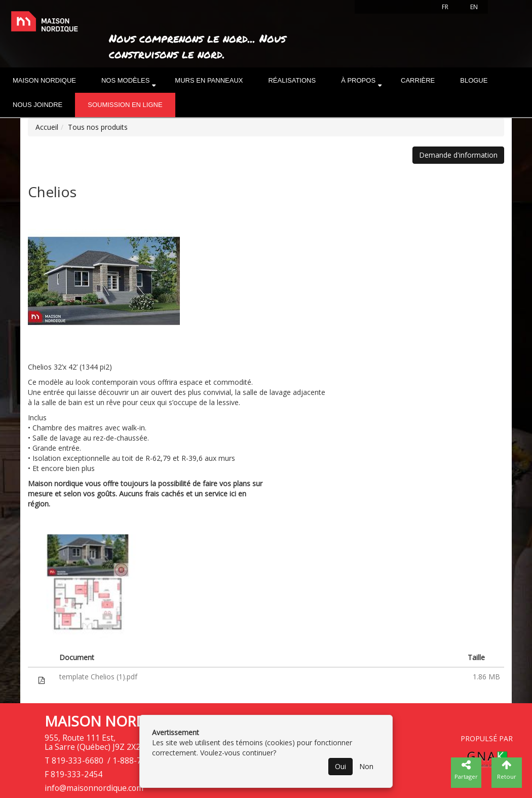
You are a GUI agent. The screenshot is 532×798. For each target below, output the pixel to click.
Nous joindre (37, 105)
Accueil (47, 127)
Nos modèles (125, 80)
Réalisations (292, 80)
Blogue (474, 80)
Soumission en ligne (125, 105)
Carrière (418, 80)
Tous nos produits (98, 127)
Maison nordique (44, 80)
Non (366, 766)
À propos (358, 80)
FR (445, 7)
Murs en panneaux (209, 80)
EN (474, 7)
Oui (340, 766)
